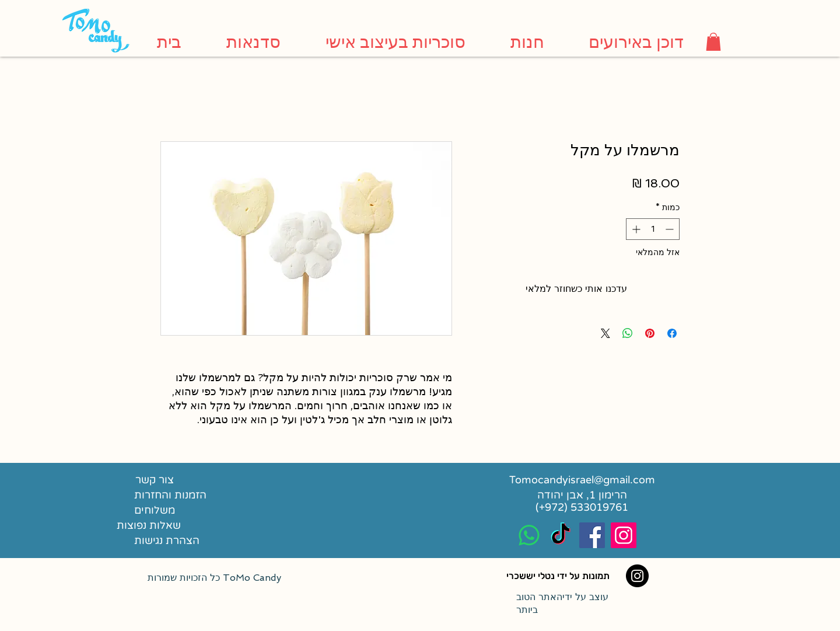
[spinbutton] (653, 229)
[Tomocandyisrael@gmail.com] (582, 480)
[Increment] (635, 229)
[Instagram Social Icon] (624, 535)
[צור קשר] (154, 480)
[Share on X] (605, 333)
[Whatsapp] (529, 535)
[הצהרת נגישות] (192, 541)
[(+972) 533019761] (582, 507)
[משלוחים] (186, 510)
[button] (713, 42)
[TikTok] (561, 535)
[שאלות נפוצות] (148, 525)
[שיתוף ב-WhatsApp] (628, 333)
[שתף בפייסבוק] (672, 333)
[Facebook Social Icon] (592, 535)
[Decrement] (671, 229)
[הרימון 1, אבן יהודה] (582, 495)
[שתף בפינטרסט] (650, 333)
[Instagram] (637, 576)
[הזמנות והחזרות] (179, 495)
